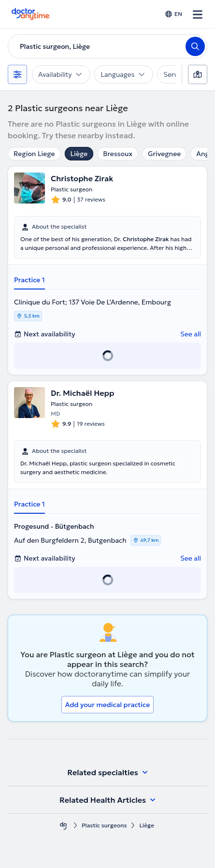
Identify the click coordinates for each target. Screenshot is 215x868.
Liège (79, 154)
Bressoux (118, 154)
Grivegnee (164, 154)
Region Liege (34, 154)
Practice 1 (29, 280)
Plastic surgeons (104, 825)
